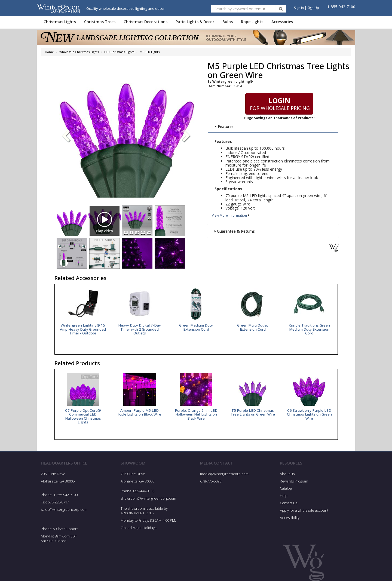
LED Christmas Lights (119, 52)
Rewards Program (294, 481)
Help (284, 496)
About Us (287, 474)
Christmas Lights (60, 22)
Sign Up (313, 8)
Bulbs (228, 22)
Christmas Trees (100, 22)
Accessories (282, 22)
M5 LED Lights (150, 52)
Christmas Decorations (146, 22)
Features (224, 126)
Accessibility (290, 518)
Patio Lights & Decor (195, 22)
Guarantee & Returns (234, 231)
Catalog (286, 488)
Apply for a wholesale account (304, 510)
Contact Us (289, 503)
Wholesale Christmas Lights (79, 52)
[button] (186, 136)
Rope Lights (252, 22)
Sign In (299, 8)
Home (49, 52)
